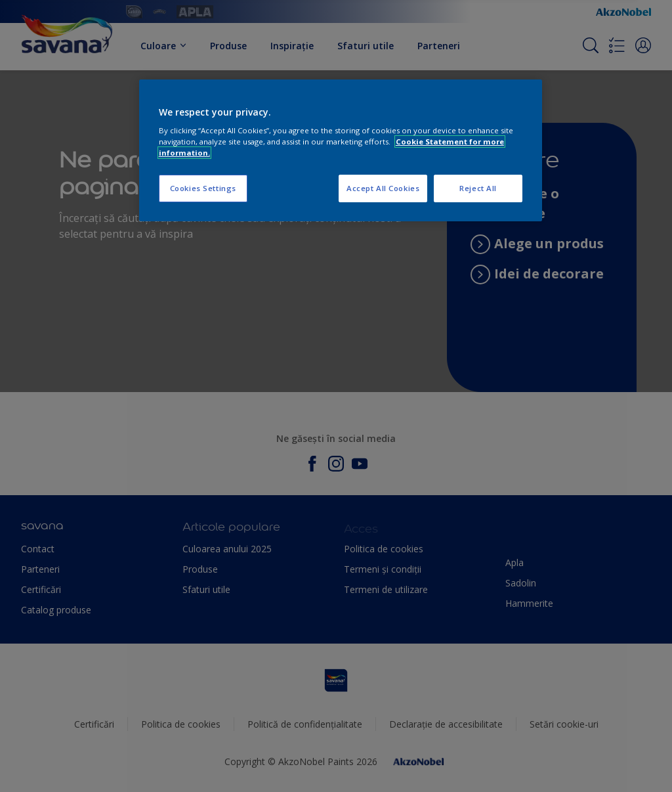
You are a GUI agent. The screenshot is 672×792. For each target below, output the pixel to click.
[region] (341, 151)
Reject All (478, 188)
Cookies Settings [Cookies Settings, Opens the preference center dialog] (203, 188)
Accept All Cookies (383, 188)
